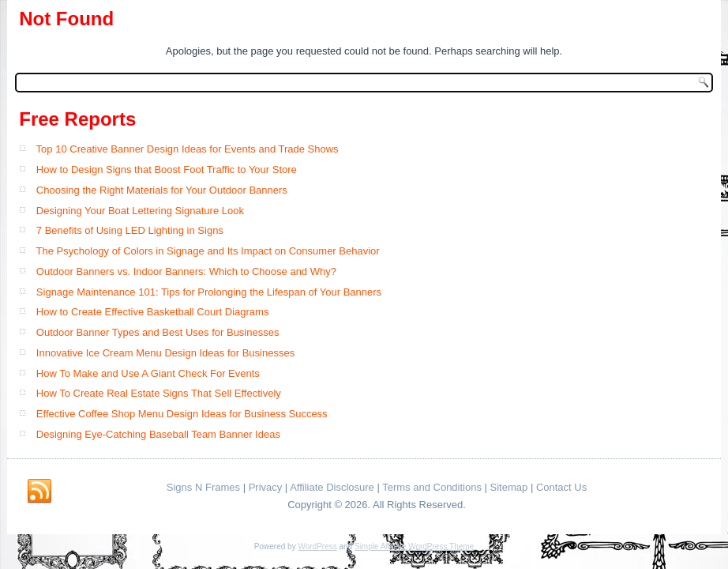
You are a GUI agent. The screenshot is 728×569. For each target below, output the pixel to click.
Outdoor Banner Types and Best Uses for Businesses (158, 332)
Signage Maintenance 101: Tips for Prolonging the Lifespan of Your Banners (209, 292)
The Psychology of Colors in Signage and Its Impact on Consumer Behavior (208, 251)
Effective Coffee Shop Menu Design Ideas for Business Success (182, 414)
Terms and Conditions (432, 487)
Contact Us (561, 487)
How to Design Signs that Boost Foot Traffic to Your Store (167, 170)
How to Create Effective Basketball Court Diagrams (153, 312)
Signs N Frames (203, 487)
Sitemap (509, 487)
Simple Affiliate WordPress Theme (414, 546)
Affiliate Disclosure (332, 487)
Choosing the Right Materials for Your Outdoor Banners (162, 190)
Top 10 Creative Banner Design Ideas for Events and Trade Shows (188, 149)
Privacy (266, 487)
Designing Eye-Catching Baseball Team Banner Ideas (158, 434)
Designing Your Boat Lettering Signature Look (140, 211)
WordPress (317, 546)
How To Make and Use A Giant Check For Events (148, 373)
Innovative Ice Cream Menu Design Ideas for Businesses (165, 353)
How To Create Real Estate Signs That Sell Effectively (159, 393)
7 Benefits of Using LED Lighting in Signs (130, 230)
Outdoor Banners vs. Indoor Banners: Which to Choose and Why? (186, 271)
